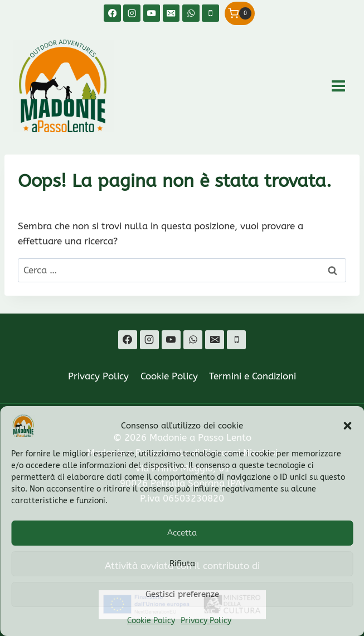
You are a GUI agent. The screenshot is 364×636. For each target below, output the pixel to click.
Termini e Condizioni (253, 376)
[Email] (171, 13)
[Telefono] (210, 13)
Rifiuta (182, 563)
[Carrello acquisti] (240, 13)
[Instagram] (132, 13)
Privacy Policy (206, 621)
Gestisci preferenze (182, 594)
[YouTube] (152, 13)
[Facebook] (112, 13)
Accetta (182, 533)
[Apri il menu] (338, 86)
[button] (347, 426)
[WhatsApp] (191, 13)
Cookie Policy (151, 621)
